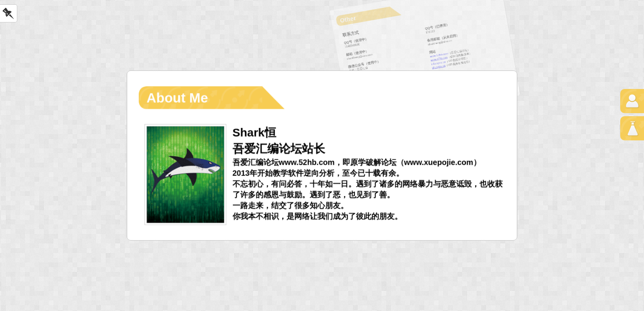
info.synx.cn (438, 63)
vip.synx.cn (439, 67)
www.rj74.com (439, 59)
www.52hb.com (439, 55)
